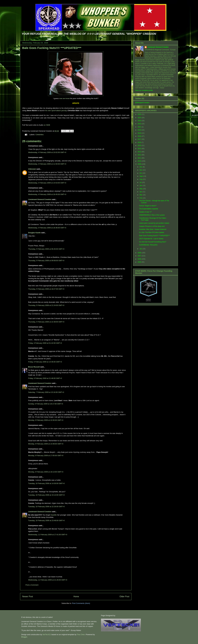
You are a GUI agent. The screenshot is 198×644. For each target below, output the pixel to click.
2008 (140, 253)
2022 (140, 124)
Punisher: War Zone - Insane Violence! (153, 229)
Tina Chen (81, 634)
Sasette (54, 515)
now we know (64, 98)
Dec (141, 167)
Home (76, 596)
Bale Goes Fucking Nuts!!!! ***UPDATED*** (52, 48)
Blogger (24, 637)
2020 (140, 130)
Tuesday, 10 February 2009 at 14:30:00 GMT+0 (46, 483)
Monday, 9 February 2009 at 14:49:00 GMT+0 (46, 444)
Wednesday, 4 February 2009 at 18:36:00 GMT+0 (47, 228)
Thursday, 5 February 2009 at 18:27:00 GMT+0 (46, 289)
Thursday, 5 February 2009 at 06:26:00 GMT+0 (46, 249)
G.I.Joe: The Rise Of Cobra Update (152, 232)
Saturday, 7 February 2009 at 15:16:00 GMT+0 (46, 392)
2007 (140, 256)
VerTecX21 (47, 634)
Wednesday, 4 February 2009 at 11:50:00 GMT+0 (47, 164)
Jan (141, 249)
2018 (140, 136)
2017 (140, 139)
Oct (141, 173)
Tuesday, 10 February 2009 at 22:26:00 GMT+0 (46, 507)
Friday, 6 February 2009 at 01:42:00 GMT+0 (45, 343)
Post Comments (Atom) (81, 603)
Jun (141, 186)
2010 (140, 161)
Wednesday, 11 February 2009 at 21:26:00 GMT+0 (48, 580)
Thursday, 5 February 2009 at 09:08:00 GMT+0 (46, 261)
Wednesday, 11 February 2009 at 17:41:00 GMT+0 (48, 535)
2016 (140, 142)
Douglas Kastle (34, 233)
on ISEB (47, 125)
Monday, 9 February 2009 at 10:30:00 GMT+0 (46, 420)
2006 (140, 259)
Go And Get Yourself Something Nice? (153, 242)
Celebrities (40, 135)
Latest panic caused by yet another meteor (154, 223)
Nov (141, 170)
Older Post (124, 596)
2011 (140, 158)
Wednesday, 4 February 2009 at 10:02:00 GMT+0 (47, 152)
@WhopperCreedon (142, 103)
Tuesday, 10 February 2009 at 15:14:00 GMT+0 (46, 495)
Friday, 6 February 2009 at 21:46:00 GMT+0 (45, 378)
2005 (140, 262)
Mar (141, 195)
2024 (140, 118)
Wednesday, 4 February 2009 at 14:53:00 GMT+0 (47, 183)
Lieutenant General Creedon (40, 199)
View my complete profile (144, 90)
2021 (140, 127)
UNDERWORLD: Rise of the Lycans (152, 215)
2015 (140, 146)
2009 (140, 164)
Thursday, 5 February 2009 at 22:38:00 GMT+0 (46, 322)
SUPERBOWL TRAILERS (148, 245)
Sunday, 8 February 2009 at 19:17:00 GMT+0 (46, 404)
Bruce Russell (34, 367)
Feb (141, 198)
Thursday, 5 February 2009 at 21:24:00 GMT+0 (46, 305)
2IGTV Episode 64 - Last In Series (151, 239)
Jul (141, 182)
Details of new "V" (145, 212)
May (141, 189)
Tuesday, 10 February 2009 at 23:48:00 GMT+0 (46, 520)
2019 (140, 133)
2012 (140, 155)
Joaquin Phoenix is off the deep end (152, 226)
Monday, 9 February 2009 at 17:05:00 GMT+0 (46, 455)
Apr (141, 192)
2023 (140, 121)
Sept (141, 176)
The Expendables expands (149, 209)
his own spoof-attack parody (56, 111)
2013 (140, 152)
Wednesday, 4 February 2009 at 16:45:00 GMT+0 (47, 194)
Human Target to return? (148, 206)
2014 (140, 149)
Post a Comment (32, 585)
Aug (141, 179)
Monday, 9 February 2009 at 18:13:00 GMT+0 (46, 472)
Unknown (32, 169)
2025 (140, 114)
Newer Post (28, 596)
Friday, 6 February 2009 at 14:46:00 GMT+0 (45, 362)
